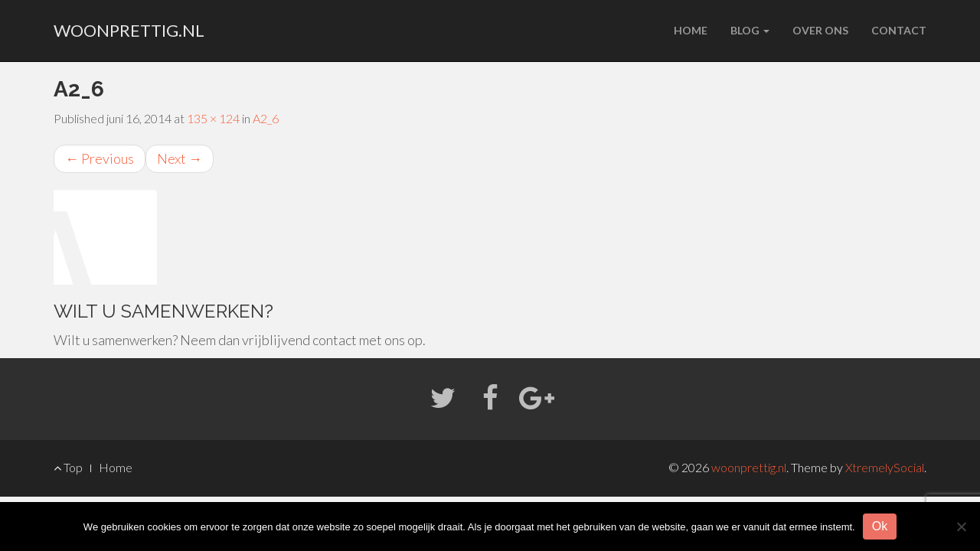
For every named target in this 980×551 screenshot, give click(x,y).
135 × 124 (213, 118)
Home (691, 30)
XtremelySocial (885, 467)
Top (68, 467)
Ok (880, 526)
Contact (899, 30)
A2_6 (266, 118)
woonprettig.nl (129, 30)
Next (180, 158)
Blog (750, 30)
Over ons (820, 30)
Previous (100, 158)
